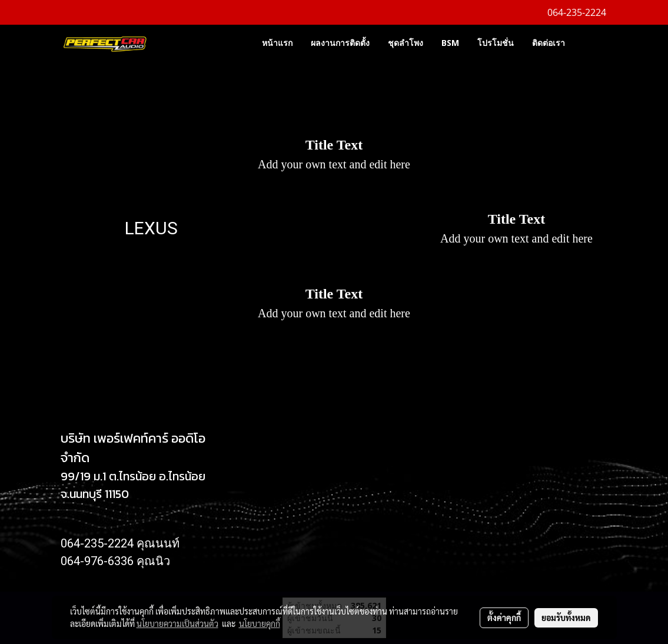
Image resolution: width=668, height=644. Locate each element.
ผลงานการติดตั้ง (340, 43)
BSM (450, 43)
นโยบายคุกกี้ (260, 623)
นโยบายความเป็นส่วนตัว (177, 623)
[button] (591, 42)
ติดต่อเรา (549, 43)
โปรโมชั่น (496, 43)
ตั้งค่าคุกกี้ (504, 618)
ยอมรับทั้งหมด (566, 618)
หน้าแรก (277, 43)
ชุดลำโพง (406, 43)
